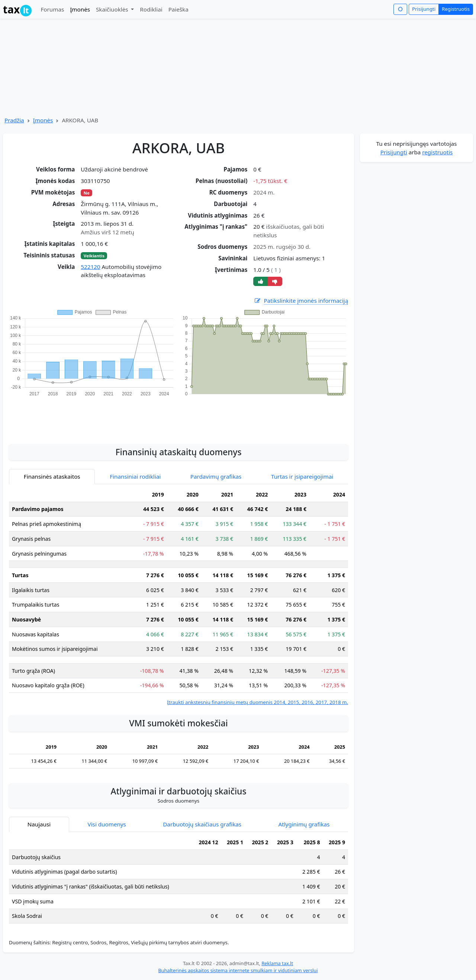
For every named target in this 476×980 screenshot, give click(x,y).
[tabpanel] (178, 597)
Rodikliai (151, 9)
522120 (90, 267)
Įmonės (80, 9)
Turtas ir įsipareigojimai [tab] (302, 476)
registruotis (437, 152)
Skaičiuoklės (113, 9)
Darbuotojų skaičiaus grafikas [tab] (202, 824)
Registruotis (456, 9)
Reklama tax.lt (277, 963)
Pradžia (14, 120)
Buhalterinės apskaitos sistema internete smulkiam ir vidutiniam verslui (238, 970)
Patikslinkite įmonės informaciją (301, 301)
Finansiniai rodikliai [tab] (135, 476)
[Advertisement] (178, 416)
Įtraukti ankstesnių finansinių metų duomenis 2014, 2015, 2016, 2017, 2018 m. (258, 702)
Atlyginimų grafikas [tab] (304, 824)
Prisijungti (424, 9)
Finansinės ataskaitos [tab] (52, 476)
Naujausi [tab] (39, 824)
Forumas (52, 9)
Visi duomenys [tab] (107, 824)
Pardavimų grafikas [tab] (216, 476)
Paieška (178, 9)
